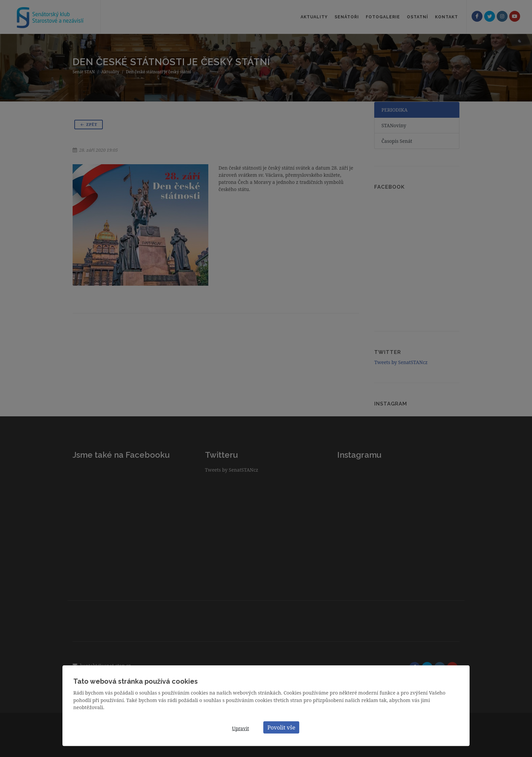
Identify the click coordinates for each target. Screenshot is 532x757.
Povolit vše (281, 727)
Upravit (241, 728)
